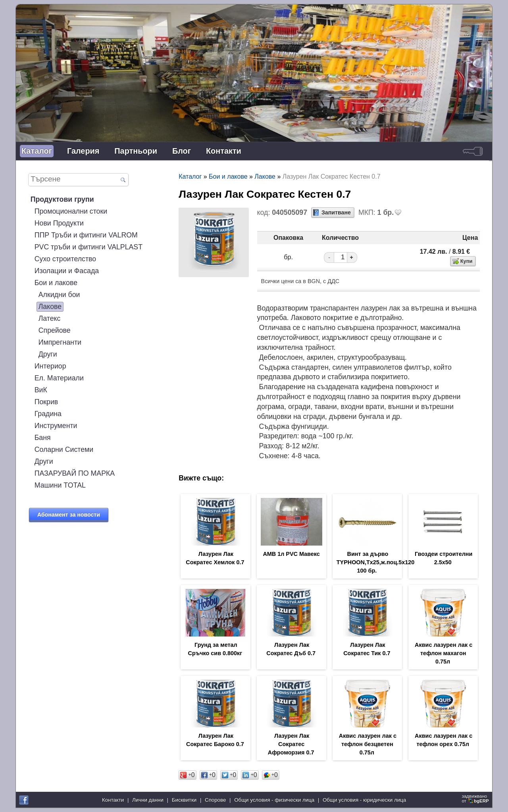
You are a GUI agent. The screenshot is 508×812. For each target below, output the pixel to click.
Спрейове (55, 330)
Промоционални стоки (71, 211)
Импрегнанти (60, 342)
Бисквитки (184, 800)
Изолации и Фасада (67, 271)
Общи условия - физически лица (274, 800)
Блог (182, 151)
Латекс (50, 318)
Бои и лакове (56, 283)
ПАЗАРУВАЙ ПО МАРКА (75, 473)
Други (48, 354)
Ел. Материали (59, 378)
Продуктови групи (62, 199)
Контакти (224, 151)
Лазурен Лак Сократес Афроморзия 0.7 (291, 744)
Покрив (46, 402)
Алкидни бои (59, 295)
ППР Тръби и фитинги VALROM (86, 235)
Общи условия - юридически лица (364, 800)
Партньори (136, 151)
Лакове (50, 307)
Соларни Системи (64, 449)
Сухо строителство (65, 259)
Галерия (83, 151)
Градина (48, 414)
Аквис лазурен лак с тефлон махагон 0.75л (444, 653)
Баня (43, 438)
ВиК (41, 390)
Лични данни (148, 800)
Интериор (50, 366)
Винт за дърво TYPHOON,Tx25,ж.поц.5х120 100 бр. (376, 562)
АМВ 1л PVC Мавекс (291, 554)
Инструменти (56, 426)
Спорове (215, 800)
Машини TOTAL (60, 485)
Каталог (37, 151)
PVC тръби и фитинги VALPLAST (89, 247)
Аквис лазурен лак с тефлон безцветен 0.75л (368, 744)
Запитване (336, 212)
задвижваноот (476, 798)
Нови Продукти (59, 223)
